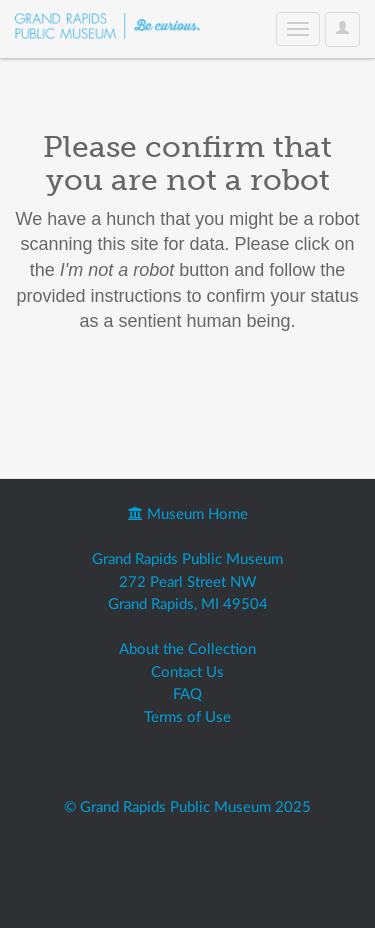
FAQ (187, 694)
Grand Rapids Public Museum (187, 559)
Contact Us (187, 672)
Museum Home (188, 514)
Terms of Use (187, 717)
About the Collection (187, 649)
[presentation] (182, 398)
